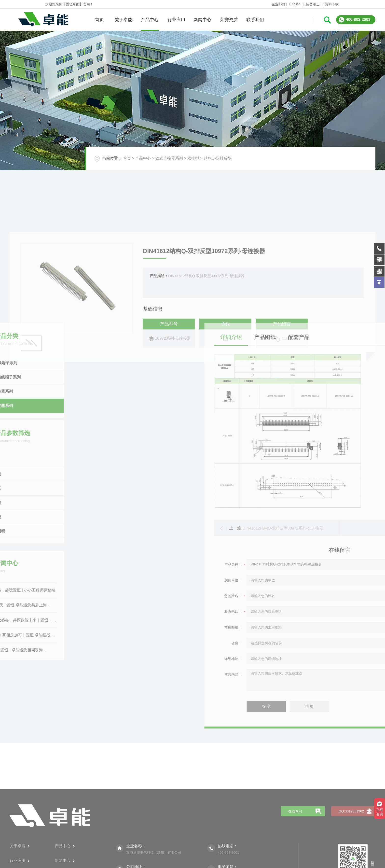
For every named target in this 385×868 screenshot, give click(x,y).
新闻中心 (202, 20)
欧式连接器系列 (169, 158)
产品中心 (150, 20)
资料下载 (332, 4)
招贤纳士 (313, 4)
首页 (99, 20)
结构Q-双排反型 (218, 158)
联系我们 (255, 20)
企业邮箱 (278, 4)
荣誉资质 (229, 20)
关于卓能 (124, 20)
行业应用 (176, 20)
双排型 (193, 158)
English (295, 4)
